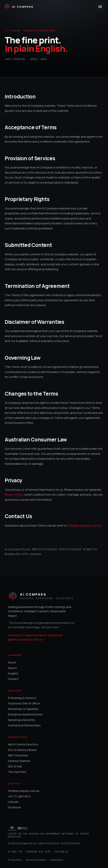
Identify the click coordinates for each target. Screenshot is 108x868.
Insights (13, 673)
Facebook (14, 807)
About (12, 662)
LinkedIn (13, 802)
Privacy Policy (14, 495)
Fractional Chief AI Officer (24, 703)
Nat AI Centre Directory (23, 744)
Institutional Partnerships (24, 725)
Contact (13, 679)
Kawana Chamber (19, 761)
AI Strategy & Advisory (22, 698)
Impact (12, 668)
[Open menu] (100, 7)
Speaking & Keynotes (22, 720)
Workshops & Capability (23, 709)
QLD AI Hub (15, 766)
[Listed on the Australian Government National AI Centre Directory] (54, 832)
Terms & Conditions (36, 860)
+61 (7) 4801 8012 (19, 796)
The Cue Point (17, 772)
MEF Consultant (18, 755)
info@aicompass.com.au (84, 525)
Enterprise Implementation (25, 714)
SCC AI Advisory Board (22, 750)
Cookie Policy (57, 860)
